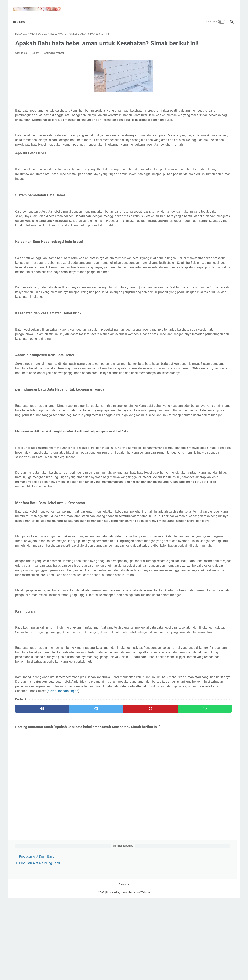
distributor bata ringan (124, 817)
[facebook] (33, 835)
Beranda (21, 15)
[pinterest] (106, 835)
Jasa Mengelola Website (135, 974)
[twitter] (70, 835)
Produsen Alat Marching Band (199, 47)
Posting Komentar (53, 58)
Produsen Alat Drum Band (197, 40)
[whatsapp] (143, 835)
